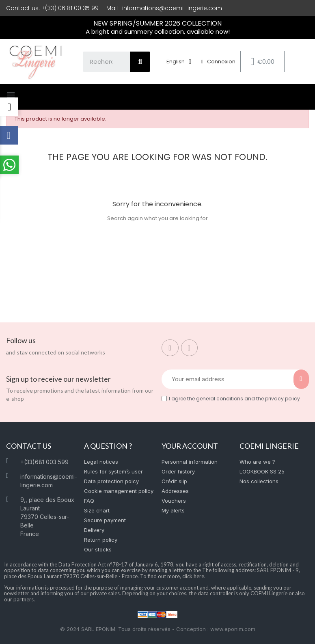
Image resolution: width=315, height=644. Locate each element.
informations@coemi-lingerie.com (172, 8)
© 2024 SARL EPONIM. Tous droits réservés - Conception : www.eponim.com (158, 629)
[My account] (219, 62)
